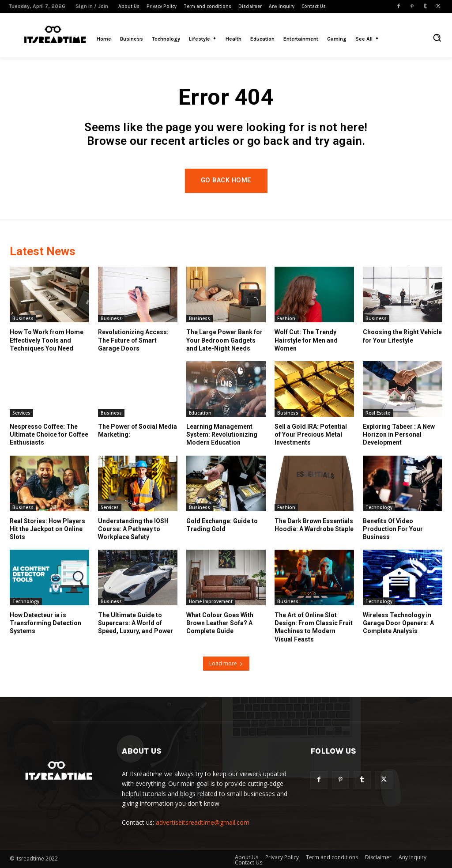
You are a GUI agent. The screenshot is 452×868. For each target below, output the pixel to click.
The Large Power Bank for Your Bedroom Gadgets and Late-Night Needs (224, 340)
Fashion (286, 318)
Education (200, 413)
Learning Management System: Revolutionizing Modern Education (222, 434)
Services (21, 413)
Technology (379, 507)
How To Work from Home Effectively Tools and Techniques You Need (47, 340)
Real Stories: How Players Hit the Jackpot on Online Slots (47, 529)
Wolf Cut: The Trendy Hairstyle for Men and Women (306, 340)
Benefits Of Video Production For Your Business (393, 529)
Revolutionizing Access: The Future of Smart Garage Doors (133, 340)
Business (23, 318)
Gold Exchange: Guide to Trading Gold (222, 525)
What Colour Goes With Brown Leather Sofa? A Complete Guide (220, 623)
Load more (226, 663)
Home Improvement (211, 601)
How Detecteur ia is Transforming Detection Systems (45, 623)
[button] (437, 38)
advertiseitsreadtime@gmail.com (203, 822)
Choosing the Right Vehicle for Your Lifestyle (402, 336)
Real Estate (378, 413)
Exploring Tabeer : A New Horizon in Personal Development (399, 434)
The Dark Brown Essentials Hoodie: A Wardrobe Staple (314, 525)
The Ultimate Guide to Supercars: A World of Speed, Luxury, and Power (136, 623)
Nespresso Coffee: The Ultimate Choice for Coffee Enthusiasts (49, 434)
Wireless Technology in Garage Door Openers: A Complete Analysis (398, 623)
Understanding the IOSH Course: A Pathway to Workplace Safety (133, 529)
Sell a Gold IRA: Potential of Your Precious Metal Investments (311, 434)
